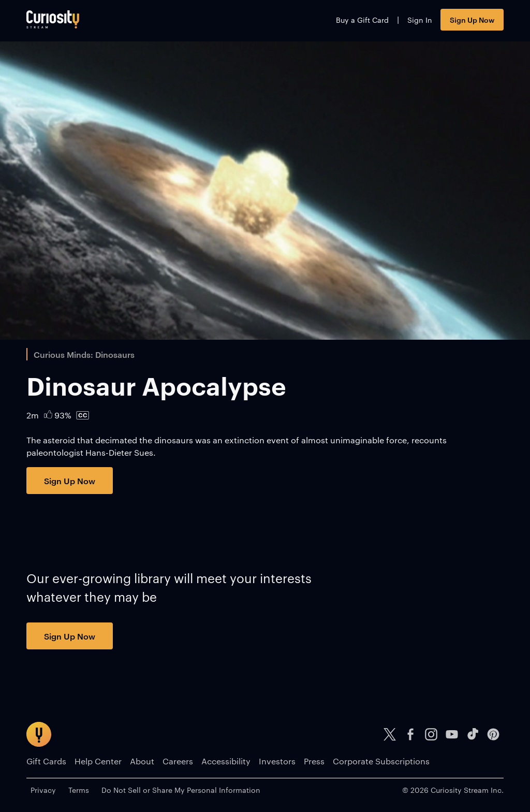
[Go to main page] (53, 19)
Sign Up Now (472, 19)
